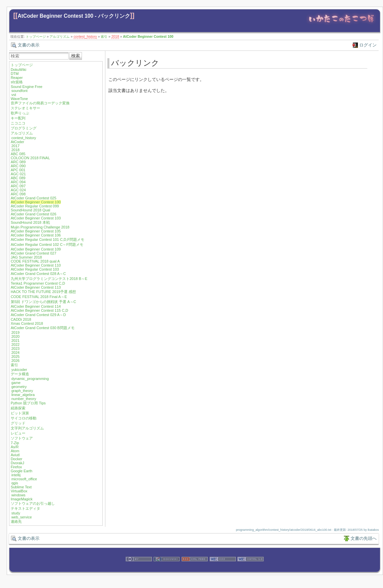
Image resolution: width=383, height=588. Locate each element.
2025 (15, 357)
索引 (104, 37)
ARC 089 (18, 162)
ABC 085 (18, 154)
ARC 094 (18, 182)
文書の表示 (29, 45)
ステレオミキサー (25, 108)
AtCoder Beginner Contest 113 (36, 287)
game (16, 383)
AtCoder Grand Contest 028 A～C (38, 274)
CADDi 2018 (21, 319)
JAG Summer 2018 (26, 257)
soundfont (19, 91)
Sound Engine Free (27, 87)
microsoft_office (24, 479)
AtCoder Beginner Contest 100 (148, 37)
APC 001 (18, 170)
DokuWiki (18, 70)
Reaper (17, 78)
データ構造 (20, 374)
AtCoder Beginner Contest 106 (36, 235)
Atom (15, 451)
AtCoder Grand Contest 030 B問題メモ (43, 328)
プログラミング (24, 128)
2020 (15, 336)
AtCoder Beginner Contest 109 (36, 249)
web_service (22, 517)
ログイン (368, 45)
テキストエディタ (25, 508)
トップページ (36, 37)
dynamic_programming (30, 379)
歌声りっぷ (20, 113)
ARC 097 (18, 186)
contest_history (85, 37)
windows (18, 495)
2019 (15, 332)
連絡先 (16, 521)
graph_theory (22, 391)
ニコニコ (18, 123)
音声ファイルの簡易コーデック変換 (40, 103)
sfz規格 (17, 82)
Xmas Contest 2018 (27, 323)
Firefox (16, 467)
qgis (15, 483)
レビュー (18, 433)
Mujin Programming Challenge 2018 (40, 227)
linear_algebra (23, 395)
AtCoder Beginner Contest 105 (36, 231)
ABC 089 (18, 178)
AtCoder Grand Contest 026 (33, 214)
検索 (76, 56)
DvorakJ (17, 463)
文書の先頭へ (364, 538)
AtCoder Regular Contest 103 (35, 269)
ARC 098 (18, 194)
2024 (15, 353)
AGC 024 (18, 190)
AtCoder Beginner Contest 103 (36, 218)
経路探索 (18, 408)
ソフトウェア (22, 438)
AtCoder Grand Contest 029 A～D (38, 315)
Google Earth (22, 471)
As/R (15, 447)
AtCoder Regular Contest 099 (35, 206)
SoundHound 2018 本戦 (30, 222)
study (16, 513)
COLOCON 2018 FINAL (30, 158)
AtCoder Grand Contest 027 (33, 253)
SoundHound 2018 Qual (30, 210)
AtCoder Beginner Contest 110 (36, 265)
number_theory (24, 399)
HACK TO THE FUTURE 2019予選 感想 (43, 292)
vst (14, 95)
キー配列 (18, 118)
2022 (15, 345)
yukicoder (19, 370)
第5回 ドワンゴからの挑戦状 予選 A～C (43, 302)
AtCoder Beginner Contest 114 (36, 306)
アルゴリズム (60, 37)
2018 (115, 37)
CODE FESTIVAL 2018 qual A (35, 261)
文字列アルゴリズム (27, 428)
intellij (16, 475)
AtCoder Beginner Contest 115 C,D (39, 310)
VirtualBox (19, 491)
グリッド (18, 423)
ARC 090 (18, 166)
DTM (15, 74)
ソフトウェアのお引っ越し (33, 503)
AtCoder (17, 142)
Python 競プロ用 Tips (28, 403)
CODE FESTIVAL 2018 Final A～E (39, 297)
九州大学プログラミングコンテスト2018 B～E (49, 279)
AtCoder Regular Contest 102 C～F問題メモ (47, 244)
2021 (15, 340)
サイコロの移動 (24, 418)
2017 (15, 146)
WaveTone (19, 99)
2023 (15, 349)
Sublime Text (21, 487)
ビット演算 (20, 413)
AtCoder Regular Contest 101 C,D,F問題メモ (47, 239)
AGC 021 (18, 174)
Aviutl (15, 455)
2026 (15, 361)
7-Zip (15, 443)
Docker (17, 459)
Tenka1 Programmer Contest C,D (38, 283)
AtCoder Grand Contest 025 (33, 198)
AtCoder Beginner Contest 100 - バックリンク (74, 16)
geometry (19, 387)
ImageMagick (22, 499)
